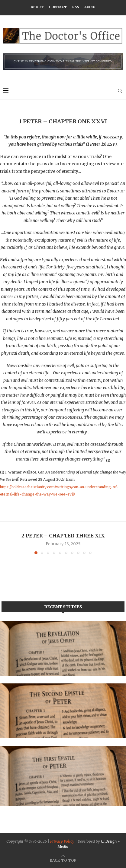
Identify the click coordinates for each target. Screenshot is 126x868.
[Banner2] (63, 711)
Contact (58, 7)
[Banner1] (63, 648)
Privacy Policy (62, 841)
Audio (90, 7)
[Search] (120, 91)
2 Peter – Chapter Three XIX (63, 536)
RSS (76, 7)
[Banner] (63, 776)
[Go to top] (63, 860)
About (37, 7)
